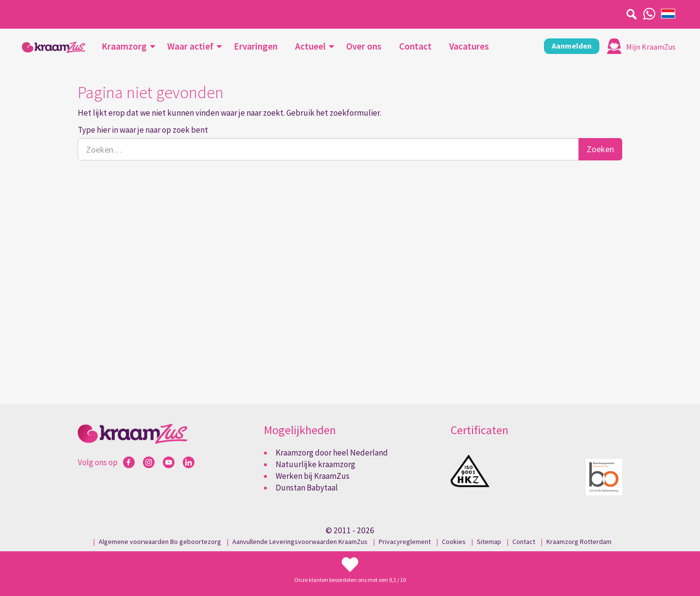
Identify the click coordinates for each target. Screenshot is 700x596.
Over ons (364, 46)
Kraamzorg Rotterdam (579, 542)
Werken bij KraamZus (313, 476)
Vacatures (469, 46)
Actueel (310, 46)
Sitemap (489, 542)
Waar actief (190, 46)
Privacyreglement (405, 542)
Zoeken (600, 149)
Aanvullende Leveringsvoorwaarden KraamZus (300, 542)
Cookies (454, 542)
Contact (415, 46)
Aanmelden (572, 46)
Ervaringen (256, 46)
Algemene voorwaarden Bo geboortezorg (160, 542)
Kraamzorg (124, 46)
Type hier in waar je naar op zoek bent (143, 130)
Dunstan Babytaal (307, 488)
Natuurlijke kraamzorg (315, 464)
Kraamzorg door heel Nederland (332, 453)
